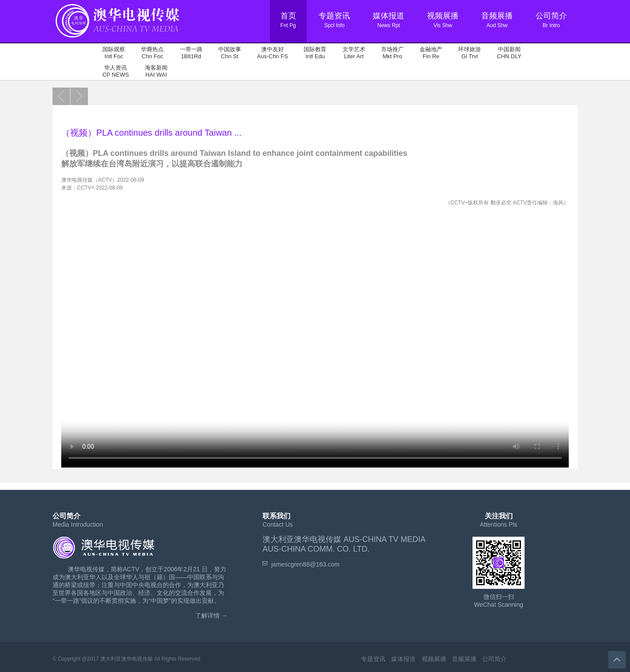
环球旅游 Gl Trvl (469, 53)
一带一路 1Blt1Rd (191, 53)
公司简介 (494, 659)
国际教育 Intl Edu (315, 53)
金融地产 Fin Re (431, 53)
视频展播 (434, 659)
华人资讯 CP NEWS (115, 71)
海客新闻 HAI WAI (156, 71)
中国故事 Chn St (230, 53)
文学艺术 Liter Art (354, 53)
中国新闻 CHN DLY (509, 53)
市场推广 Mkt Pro (392, 53)
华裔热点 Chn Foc (152, 53)
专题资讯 (373, 659)
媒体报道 (403, 659)
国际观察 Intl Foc (114, 53)
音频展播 (464, 659)
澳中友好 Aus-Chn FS (272, 53)
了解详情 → (211, 616)
